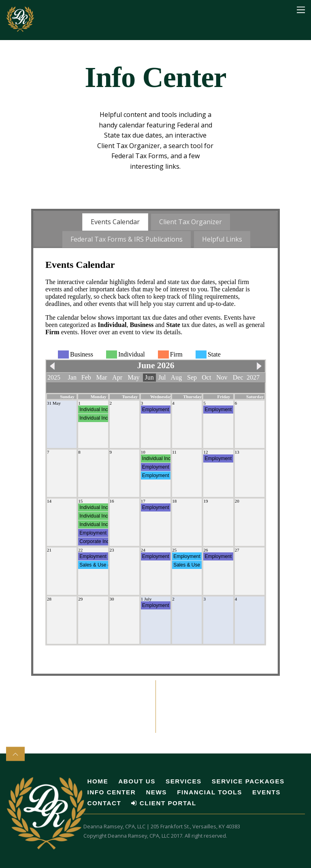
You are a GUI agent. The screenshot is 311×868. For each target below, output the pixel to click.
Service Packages (248, 781)
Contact (104, 803)
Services (184, 781)
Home (98, 781)
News (156, 792)
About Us (137, 781)
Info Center (112, 792)
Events (266, 792)
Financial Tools (210, 792)
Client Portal (164, 803)
